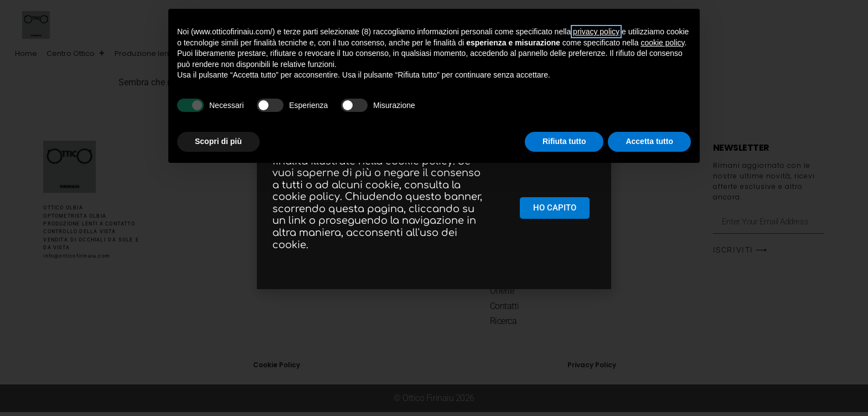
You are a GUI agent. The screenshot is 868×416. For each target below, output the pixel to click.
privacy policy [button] (596, 32)
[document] (434, 208)
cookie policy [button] (662, 43)
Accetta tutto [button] (649, 141)
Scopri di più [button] (218, 141)
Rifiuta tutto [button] (564, 141)
